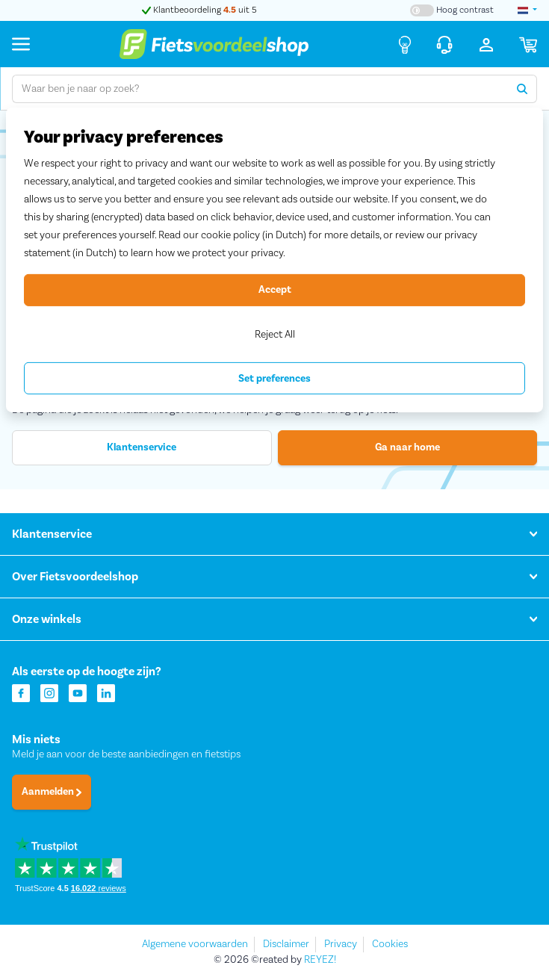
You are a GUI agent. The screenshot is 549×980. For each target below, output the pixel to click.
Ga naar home (407, 447)
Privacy (341, 944)
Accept (275, 290)
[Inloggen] (486, 44)
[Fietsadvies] (405, 44)
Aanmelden (52, 792)
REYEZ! (320, 960)
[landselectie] (527, 10)
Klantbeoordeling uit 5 (199, 10)
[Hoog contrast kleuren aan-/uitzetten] (452, 10)
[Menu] (21, 44)
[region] (274, 260)
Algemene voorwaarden (195, 944)
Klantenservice (142, 447)
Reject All (275, 334)
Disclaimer (286, 944)
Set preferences (274, 379)
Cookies (390, 944)
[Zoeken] (522, 89)
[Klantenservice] (444, 44)
